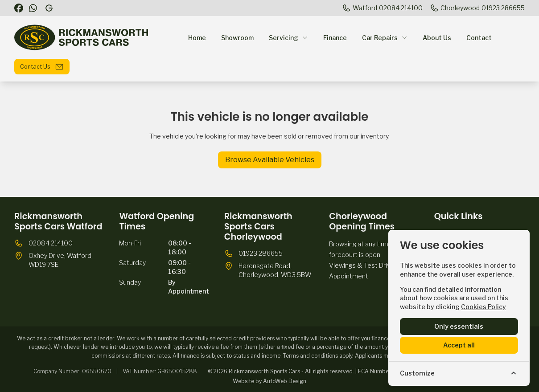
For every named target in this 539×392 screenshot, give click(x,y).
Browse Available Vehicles (270, 160)
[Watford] (382, 8)
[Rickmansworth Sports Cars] (50, 8)
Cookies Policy (483, 307)
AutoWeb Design (285, 381)
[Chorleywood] (477, 8)
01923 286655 (261, 253)
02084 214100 (51, 243)
